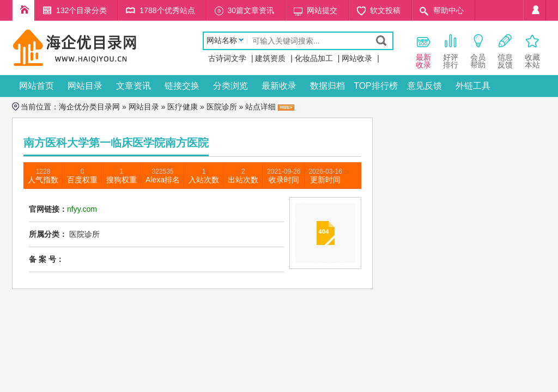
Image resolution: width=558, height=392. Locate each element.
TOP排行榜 (376, 86)
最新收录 (279, 86)
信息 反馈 (505, 51)
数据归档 (327, 86)
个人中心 (535, 10)
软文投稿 (385, 10)
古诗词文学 (227, 58)
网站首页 (37, 86)
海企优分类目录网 (89, 107)
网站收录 (357, 58)
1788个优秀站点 (167, 10)
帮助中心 (448, 10)
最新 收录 (423, 51)
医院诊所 (222, 107)
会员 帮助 (478, 51)
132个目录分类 (81, 10)
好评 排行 (451, 51)
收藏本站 (532, 51)
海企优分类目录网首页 (23, 10)
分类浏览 (231, 86)
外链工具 (473, 86)
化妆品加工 (314, 58)
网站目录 (85, 86)
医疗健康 (183, 107)
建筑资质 (270, 58)
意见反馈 (424, 86)
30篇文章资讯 (251, 10)
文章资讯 (134, 86)
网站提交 (322, 10)
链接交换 (182, 86)
